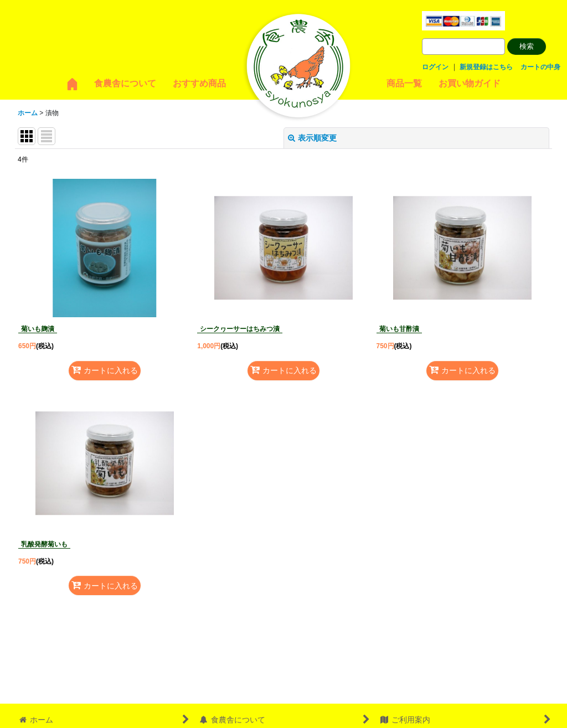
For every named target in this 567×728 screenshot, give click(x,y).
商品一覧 (404, 83)
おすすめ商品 (199, 83)
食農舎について (125, 83)
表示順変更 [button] (312, 138)
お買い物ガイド (470, 83)
